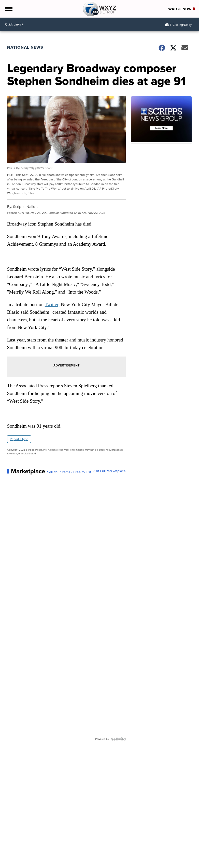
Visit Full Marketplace (109, 471)
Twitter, (52, 304)
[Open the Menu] (9, 9)
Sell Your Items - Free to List (69, 472)
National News (25, 47)
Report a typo (19, 439)
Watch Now (182, 9)
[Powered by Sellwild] (118, 739)
